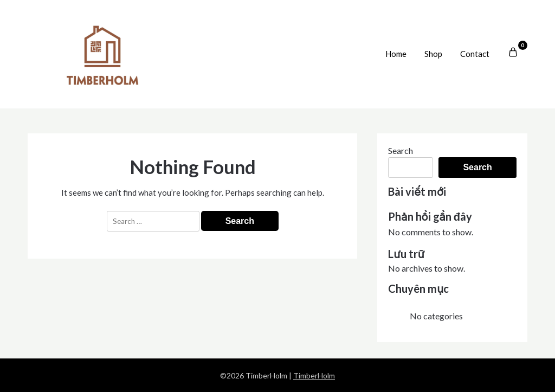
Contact (475, 54)
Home (396, 54)
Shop (433, 54)
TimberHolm (314, 375)
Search (401, 150)
